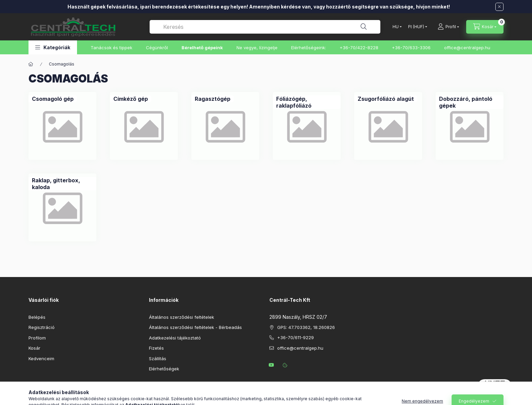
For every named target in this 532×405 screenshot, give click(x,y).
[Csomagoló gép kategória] (53, 99)
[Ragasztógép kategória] (213, 99)
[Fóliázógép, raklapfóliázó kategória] (307, 102)
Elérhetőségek (164, 369)
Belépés (37, 317)
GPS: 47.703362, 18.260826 (306, 327)
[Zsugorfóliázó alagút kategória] (386, 99)
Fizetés (156, 348)
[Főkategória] (31, 64)
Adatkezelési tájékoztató (175, 338)
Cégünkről (157, 48)
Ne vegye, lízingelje (257, 48)
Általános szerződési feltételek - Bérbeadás (195, 327)
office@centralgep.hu (467, 48)
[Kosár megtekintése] (485, 27)
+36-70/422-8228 (359, 48)
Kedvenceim (41, 358)
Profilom (37, 338)
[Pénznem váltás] (416, 27)
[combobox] (265, 27)
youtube (271, 365)
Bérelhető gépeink (202, 48)
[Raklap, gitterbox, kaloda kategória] (62, 184)
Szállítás (158, 358)
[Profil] (448, 27)
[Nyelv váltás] (396, 27)
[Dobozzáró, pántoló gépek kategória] (470, 102)
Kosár (34, 348)
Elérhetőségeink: (309, 48)
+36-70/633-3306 (411, 48)
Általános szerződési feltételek (182, 317)
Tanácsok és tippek (111, 48)
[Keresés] (364, 27)
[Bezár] (499, 7)
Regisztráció (42, 327)
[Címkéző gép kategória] (131, 99)
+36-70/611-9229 (296, 337)
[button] (53, 47)
